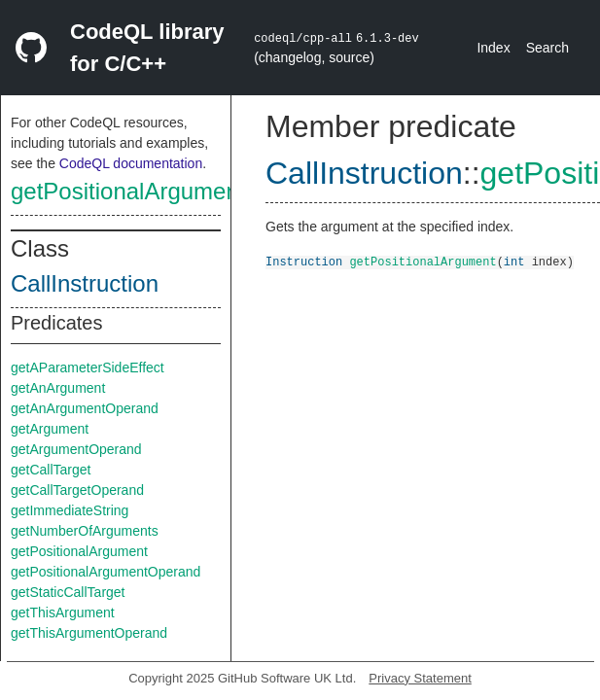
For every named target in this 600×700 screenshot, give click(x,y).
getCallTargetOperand (77, 490)
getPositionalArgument (128, 191)
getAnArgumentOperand (85, 408)
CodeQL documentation (131, 163)
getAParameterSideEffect (88, 367)
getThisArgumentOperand (89, 633)
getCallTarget (51, 470)
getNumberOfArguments (85, 531)
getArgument (50, 429)
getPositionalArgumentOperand (106, 572)
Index (493, 48)
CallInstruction (85, 283)
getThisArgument (63, 612)
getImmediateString (70, 510)
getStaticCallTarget (68, 592)
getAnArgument (58, 388)
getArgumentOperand (76, 449)
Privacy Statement (420, 678)
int (514, 261)
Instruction (304, 261)
